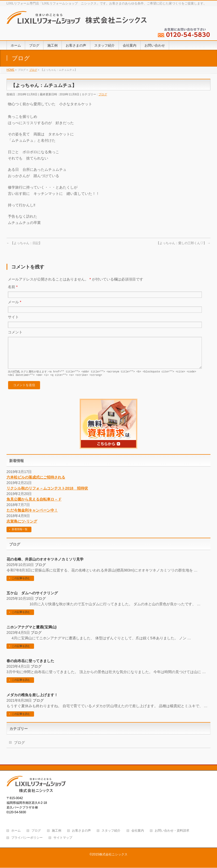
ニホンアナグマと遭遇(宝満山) (32, 633)
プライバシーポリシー (27, 838)
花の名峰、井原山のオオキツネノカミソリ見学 (45, 565)
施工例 (57, 831)
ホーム (16, 831)
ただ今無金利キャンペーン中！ (32, 517)
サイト (13, 317)
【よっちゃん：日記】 (24, 243)
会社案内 (138, 831)
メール (15, 302)
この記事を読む (21, 584)
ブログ (103, 94)
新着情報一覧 (20, 535)
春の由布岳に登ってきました (30, 667)
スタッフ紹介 (111, 831)
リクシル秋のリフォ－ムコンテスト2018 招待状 (47, 495)
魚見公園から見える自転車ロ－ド (34, 506)
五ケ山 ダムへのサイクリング (32, 599)
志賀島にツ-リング (22, 528)
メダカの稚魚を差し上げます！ (32, 701)
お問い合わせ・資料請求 (172, 831)
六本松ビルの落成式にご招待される (36, 484)
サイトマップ (63, 838)
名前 (13, 287)
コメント (15, 332)
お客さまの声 (81, 831)
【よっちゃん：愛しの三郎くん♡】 (183, 243)
